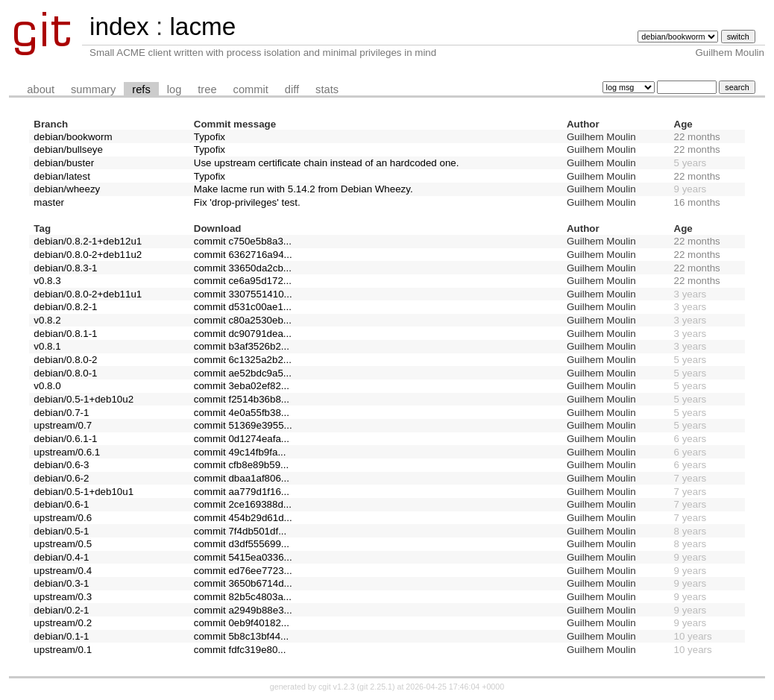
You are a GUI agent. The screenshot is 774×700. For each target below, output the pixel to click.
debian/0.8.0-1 (65, 373)
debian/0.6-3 (61, 465)
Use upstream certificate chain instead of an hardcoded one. (327, 163)
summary (93, 89)
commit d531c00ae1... (243, 307)
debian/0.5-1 (61, 531)
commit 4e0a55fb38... (242, 413)
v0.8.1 (47, 346)
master (49, 202)
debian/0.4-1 (61, 557)
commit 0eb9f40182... (242, 623)
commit (251, 89)
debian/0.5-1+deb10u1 (84, 492)
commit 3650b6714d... (243, 583)
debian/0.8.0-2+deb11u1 (88, 294)
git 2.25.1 (376, 687)
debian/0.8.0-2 (65, 360)
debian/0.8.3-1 (65, 268)
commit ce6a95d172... (243, 281)
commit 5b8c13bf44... (241, 636)
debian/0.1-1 (61, 636)
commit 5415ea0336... (243, 557)
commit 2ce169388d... (243, 504)
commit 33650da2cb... (243, 268)
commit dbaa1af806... (242, 478)
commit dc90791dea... (243, 334)
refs (141, 89)
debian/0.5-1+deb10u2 (84, 399)
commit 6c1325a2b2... (243, 360)
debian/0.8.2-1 (65, 307)
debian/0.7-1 (61, 413)
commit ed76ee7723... (243, 571)
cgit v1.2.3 (337, 687)
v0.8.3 (47, 281)
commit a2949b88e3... (243, 610)
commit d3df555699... (242, 544)
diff (292, 89)
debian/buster (64, 163)
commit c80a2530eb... (243, 320)
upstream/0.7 (63, 425)
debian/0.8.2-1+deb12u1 (88, 241)
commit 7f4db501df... (240, 531)
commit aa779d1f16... (242, 492)
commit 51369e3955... (243, 425)
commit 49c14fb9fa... (240, 452)
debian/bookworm (73, 137)
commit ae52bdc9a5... (243, 373)
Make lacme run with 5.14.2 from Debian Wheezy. (303, 189)
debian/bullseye (68, 149)
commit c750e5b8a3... (243, 241)
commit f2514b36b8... (242, 399)
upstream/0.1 (63, 650)
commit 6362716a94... (243, 255)
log (174, 89)
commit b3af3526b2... (242, 346)
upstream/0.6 (63, 518)
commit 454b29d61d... (243, 518)
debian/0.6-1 (61, 504)
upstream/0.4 (63, 571)
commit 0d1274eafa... (242, 439)
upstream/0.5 (63, 544)
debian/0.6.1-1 (65, 439)
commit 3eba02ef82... (242, 386)
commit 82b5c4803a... (243, 597)
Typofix (210, 137)
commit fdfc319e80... (240, 650)
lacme (202, 26)
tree (207, 89)
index (119, 26)
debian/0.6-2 (61, 478)
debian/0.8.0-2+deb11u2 (88, 255)
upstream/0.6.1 (67, 452)
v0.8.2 (47, 320)
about (41, 89)
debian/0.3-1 (61, 583)
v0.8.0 (47, 386)
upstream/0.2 (63, 623)
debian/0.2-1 (61, 610)
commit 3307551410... (243, 294)
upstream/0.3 (63, 597)
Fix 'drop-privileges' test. (247, 202)
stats (327, 89)
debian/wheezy (67, 189)
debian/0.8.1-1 (65, 334)
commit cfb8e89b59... (241, 465)
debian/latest (62, 176)
